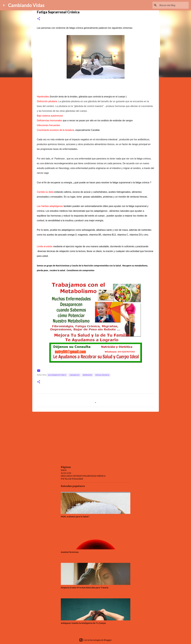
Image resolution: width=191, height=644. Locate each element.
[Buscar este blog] (173, 5)
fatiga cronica (102, 375)
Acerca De (66, 473)
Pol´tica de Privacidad (72, 479)
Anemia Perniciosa (70, 552)
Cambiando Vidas (26, 5)
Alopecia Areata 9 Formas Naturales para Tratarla (85, 588)
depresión (87, 375)
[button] (39, 19)
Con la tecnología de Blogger (95, 640)
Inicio (64, 470)
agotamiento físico (57, 375)
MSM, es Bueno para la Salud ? (75, 517)
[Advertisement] (96, 436)
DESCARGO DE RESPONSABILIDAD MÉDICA (83, 476)
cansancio (75, 375)
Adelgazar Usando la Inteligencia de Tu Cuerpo (83, 623)
